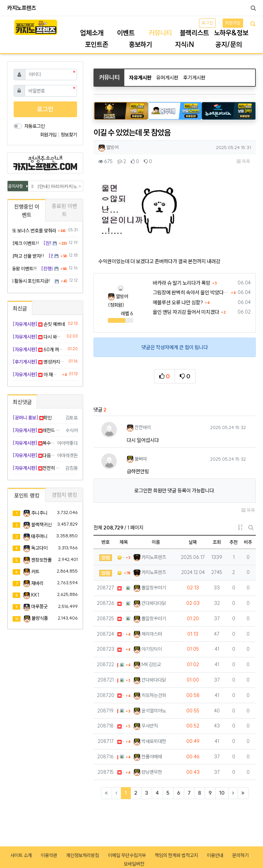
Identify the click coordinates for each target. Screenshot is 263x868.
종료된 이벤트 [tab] (64, 210)
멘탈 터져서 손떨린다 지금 (118, 665)
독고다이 (39, 548)
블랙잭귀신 (41, 525)
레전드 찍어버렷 (38, 430)
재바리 (37, 583)
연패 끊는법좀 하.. (118, 711)
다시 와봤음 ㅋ (121, 603)
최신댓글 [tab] (22, 402)
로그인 (207, 23)
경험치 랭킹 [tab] (64, 495)
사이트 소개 (21, 855)
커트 (35, 572)
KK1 (35, 595)
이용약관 (49, 855)
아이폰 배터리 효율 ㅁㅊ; (121, 649)
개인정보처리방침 (83, 855)
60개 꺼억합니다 (121, 619)
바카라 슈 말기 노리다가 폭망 (181, 283)
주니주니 (39, 513)
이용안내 (215, 855)
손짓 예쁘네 (121, 588)
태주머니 (39, 536)
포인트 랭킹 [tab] (27, 496)
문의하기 (240, 855)
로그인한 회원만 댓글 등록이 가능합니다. (175, 491)
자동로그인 (35, 126)
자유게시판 (140, 78)
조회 (217, 542)
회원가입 (233, 23)
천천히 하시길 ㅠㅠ (38, 468)
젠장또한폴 (41, 560)
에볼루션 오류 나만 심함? (178, 302)
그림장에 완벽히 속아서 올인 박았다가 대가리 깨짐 (191, 292)
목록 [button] (243, 161)
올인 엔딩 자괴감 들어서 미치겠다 (186, 312)
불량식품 (40, 618)
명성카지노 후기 (39, 362)
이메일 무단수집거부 (127, 855)
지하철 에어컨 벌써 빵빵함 (121, 726)
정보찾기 (69, 135)
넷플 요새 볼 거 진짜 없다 (121, 741)
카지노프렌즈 (22, 8)
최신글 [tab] (20, 308)
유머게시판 (167, 78)
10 (222, 793)
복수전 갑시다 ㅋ (34, 443)
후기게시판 (194, 78)
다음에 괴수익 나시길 (34, 455)
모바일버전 (134, 864)
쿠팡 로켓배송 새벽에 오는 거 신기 (121, 695)
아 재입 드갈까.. (121, 634)
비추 (248, 542)
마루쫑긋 (39, 607)
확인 (32, 418)
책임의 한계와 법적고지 (176, 855)
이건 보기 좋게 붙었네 (118, 680)
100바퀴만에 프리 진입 (118, 757)
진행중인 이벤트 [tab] (27, 211)
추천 (234, 542)
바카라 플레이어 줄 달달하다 (121, 772)
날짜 (193, 542)
